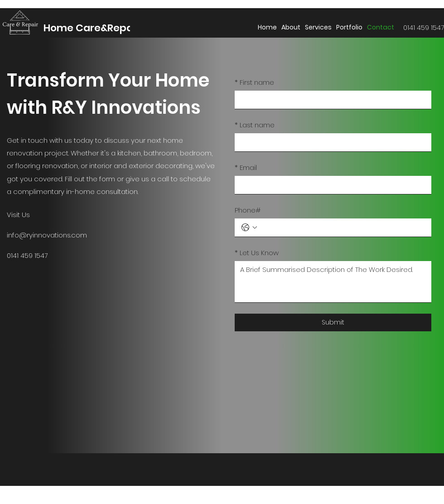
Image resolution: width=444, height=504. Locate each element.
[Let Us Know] (333, 282)
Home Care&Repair (92, 28)
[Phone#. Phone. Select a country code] (249, 228)
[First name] (330, 100)
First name (254, 82)
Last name (255, 125)
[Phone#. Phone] (342, 228)
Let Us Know (257, 253)
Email (246, 167)
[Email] (330, 185)
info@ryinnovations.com (47, 235)
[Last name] (330, 142)
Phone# (248, 210)
